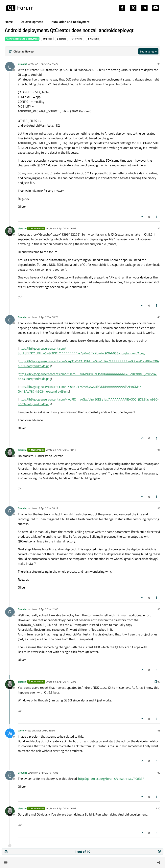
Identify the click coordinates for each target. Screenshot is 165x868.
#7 (159, 682)
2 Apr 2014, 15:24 (48, 64)
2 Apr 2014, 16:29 (48, 317)
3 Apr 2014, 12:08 (66, 682)
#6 (159, 609)
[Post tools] (157, 217)
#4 (159, 450)
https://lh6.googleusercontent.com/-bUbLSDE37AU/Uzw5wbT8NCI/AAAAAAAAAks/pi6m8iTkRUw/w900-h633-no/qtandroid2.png (81, 351)
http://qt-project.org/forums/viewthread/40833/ (111, 779)
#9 (159, 773)
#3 (159, 317)
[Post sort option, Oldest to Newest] (21, 51)
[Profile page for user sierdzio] (10, 231)
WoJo (21, 730)
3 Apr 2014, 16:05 (48, 773)
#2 (159, 228)
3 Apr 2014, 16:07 (66, 808)
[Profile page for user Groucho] (10, 67)
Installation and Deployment (22, 39)
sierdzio (22, 228)
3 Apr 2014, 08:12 (48, 508)
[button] (6, 862)
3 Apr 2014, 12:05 (48, 609)
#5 (159, 508)
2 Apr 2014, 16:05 (66, 228)
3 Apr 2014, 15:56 (45, 730)
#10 (158, 808)
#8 (159, 730)
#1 (159, 64)
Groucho (23, 64)
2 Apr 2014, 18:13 (66, 450)
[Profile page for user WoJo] (10, 733)
